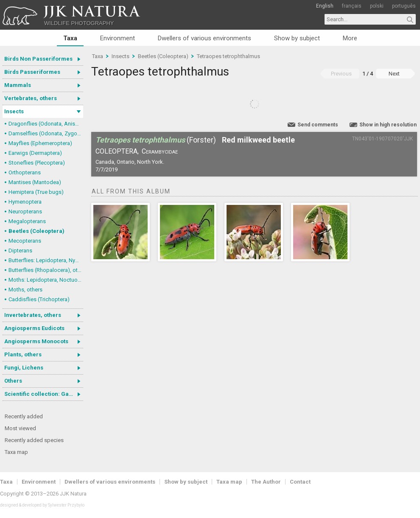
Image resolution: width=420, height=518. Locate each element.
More (350, 38)
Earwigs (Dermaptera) (35, 153)
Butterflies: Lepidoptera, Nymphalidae (46, 260)
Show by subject (297, 38)
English (325, 6)
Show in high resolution (388, 125)
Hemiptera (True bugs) (36, 192)
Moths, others (25, 290)
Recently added (24, 416)
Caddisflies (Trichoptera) (39, 299)
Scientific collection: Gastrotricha (44, 394)
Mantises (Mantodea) (35, 182)
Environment (118, 38)
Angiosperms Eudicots (34, 328)
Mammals (18, 85)
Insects (14, 111)
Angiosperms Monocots (36, 341)
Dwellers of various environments (204, 38)
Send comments (318, 125)
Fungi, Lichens (24, 368)
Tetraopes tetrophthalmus (228, 56)
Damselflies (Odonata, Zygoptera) (46, 133)
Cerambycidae (160, 151)
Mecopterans (25, 241)
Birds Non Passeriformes (38, 59)
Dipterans (20, 251)
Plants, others (23, 354)
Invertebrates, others (33, 315)
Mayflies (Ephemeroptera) (40, 143)
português (404, 6)
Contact (300, 482)
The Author (266, 482)
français (352, 6)
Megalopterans (27, 221)
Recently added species (34, 440)
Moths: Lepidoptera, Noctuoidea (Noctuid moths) (46, 280)
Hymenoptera (25, 202)
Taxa (70, 38)
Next (394, 74)
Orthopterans (25, 172)
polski (377, 6)
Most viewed (20, 428)
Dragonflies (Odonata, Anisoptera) (46, 124)
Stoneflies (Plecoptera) (37, 163)
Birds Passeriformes (32, 72)
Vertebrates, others (31, 98)
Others (13, 381)
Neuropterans (25, 211)
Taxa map (16, 452)
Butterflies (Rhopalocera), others (46, 270)
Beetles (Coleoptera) (36, 231)
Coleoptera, (117, 151)
